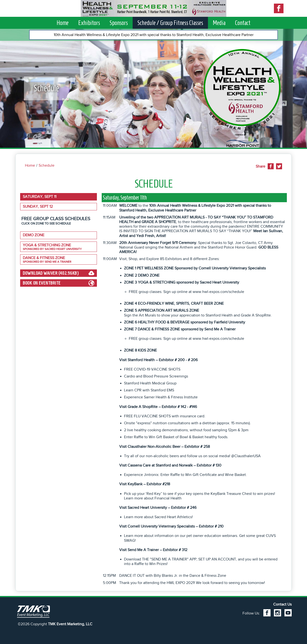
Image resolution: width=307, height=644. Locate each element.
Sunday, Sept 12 (38, 207)
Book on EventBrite (42, 283)
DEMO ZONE (34, 235)
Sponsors (119, 23)
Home (63, 23)
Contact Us (282, 604)
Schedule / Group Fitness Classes (170, 23)
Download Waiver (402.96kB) (51, 273)
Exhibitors (89, 23)
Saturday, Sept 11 (40, 197)
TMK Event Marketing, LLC (70, 624)
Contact (243, 23)
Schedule (47, 165)
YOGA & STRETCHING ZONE (59, 247)
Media (219, 23)
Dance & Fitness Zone (59, 260)
